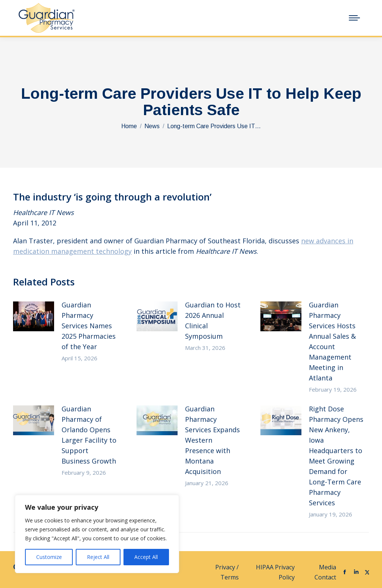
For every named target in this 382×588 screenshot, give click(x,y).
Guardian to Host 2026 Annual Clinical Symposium (213, 320)
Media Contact (325, 572)
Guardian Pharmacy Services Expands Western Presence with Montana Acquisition (212, 440)
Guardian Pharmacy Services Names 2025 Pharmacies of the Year (89, 326)
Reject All (98, 557)
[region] (97, 534)
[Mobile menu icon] (354, 18)
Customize (49, 557)
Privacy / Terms (227, 572)
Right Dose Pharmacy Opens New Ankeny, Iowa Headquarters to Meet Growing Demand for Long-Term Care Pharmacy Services (336, 456)
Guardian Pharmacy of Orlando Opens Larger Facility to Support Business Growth (89, 435)
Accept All (146, 557)
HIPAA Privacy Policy (275, 572)
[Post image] (34, 316)
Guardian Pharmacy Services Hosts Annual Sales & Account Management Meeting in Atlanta (332, 341)
